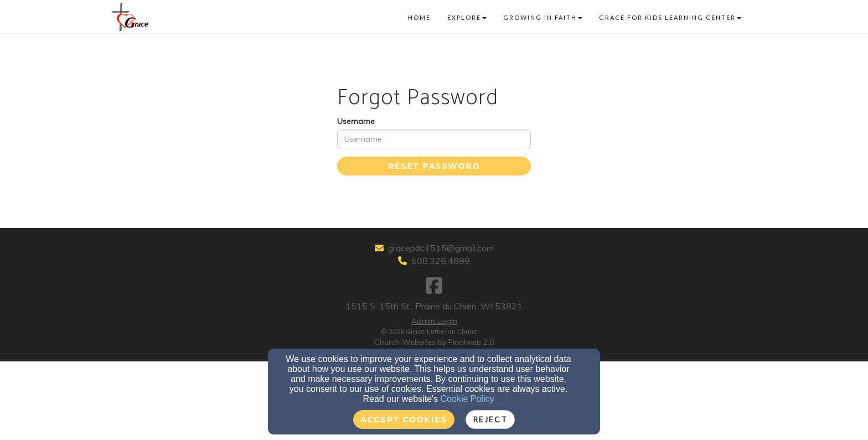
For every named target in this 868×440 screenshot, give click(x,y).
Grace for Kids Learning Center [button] (670, 17)
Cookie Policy (467, 399)
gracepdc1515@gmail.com (441, 248)
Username (356, 121)
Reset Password (434, 166)
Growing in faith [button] (543, 17)
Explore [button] (467, 17)
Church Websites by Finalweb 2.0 (434, 342)
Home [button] (419, 17)
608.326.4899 (441, 261)
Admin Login (434, 321)
